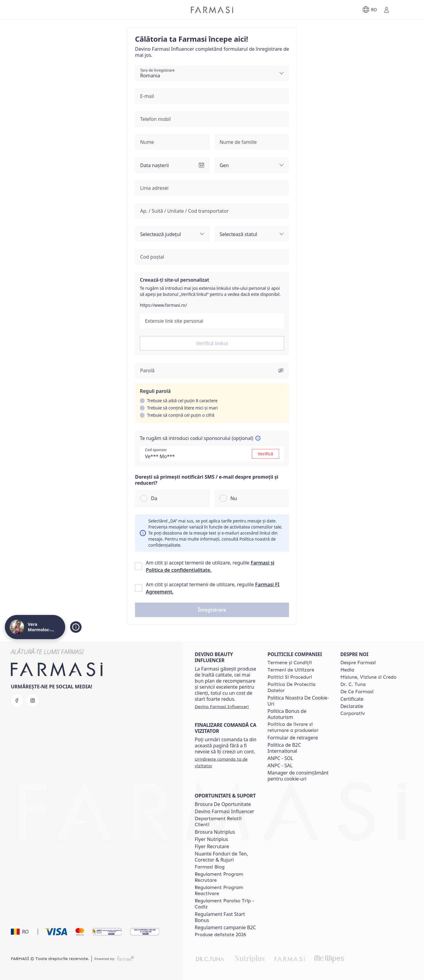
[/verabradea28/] (212, 10)
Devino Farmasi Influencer (225, 811)
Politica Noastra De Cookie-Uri (298, 701)
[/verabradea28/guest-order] (226, 762)
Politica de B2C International (284, 748)
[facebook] (17, 700)
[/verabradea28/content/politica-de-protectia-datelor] (299, 687)
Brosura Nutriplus (215, 832)
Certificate (352, 699)
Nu (234, 498)
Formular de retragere (293, 738)
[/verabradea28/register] (222, 707)
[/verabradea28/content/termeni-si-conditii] (290, 663)
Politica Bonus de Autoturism (287, 714)
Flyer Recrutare (212, 846)
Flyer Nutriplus (211, 839)
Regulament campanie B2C (225, 927)
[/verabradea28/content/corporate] (353, 713)
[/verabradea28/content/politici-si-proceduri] (290, 677)
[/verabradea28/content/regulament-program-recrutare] (226, 877)
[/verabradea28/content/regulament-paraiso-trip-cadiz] (226, 904)
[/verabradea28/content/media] (347, 670)
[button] (212, 610)
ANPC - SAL (280, 765)
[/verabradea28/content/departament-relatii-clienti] (226, 822)
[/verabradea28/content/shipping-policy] (299, 727)
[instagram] (33, 700)
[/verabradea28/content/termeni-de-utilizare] (291, 670)
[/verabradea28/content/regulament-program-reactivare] (226, 891)
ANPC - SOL (280, 758)
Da (154, 498)
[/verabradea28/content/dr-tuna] (353, 684)
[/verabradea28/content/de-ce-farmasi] (357, 692)
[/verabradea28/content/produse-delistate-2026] (220, 935)
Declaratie (352, 706)
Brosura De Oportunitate (223, 804)
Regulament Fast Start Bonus (220, 917)
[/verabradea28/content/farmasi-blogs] (210, 867)
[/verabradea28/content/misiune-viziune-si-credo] (368, 677)
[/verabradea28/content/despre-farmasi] (358, 663)
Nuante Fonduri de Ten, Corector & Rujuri (221, 857)
